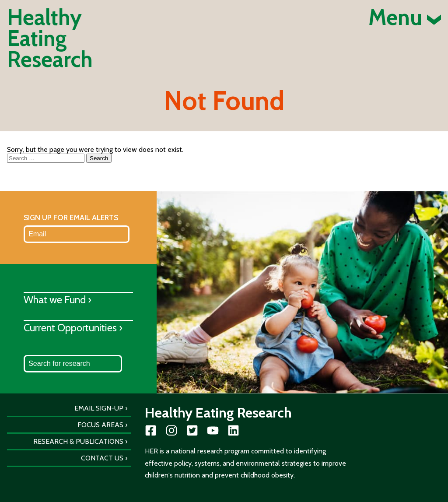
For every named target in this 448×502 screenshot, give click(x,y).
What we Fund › (58, 300)
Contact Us (102, 458)
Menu (405, 18)
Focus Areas (100, 425)
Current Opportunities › (73, 328)
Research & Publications (78, 441)
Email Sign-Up (99, 408)
